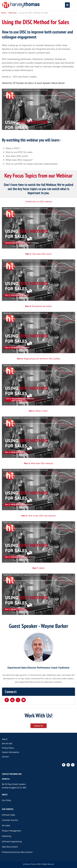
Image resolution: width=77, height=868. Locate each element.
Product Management (11, 831)
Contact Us (39, 726)
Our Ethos (6, 800)
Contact (5, 757)
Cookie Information (11, 752)
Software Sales (9, 815)
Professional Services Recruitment (17, 852)
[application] (38, 109)
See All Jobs (7, 743)
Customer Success (10, 820)
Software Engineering (12, 841)
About (5, 739)
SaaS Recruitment (10, 847)
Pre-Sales (6, 825)
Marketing (6, 836)
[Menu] (67, 5)
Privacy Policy (8, 748)
